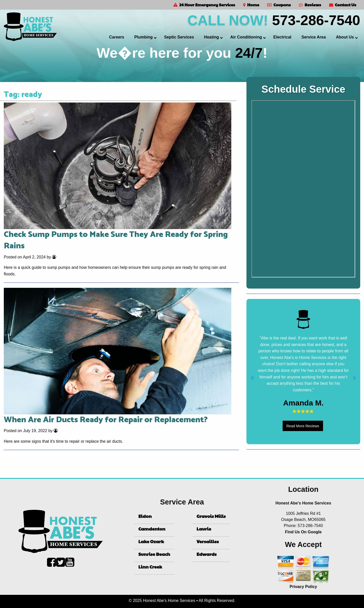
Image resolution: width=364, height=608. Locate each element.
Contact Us (343, 5)
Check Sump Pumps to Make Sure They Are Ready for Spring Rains (116, 240)
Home (251, 5)
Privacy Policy (303, 587)
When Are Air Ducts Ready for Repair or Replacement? (106, 420)
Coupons (279, 5)
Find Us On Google (303, 532)
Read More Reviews (303, 426)
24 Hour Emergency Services (204, 5)
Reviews (310, 5)
